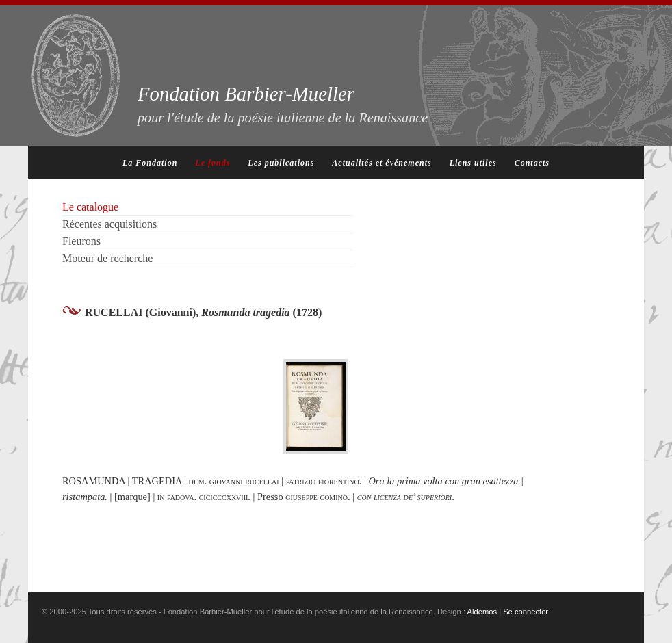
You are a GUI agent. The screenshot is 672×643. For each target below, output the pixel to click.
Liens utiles (473, 163)
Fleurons (81, 241)
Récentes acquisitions (109, 224)
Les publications (281, 163)
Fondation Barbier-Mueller (283, 104)
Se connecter (526, 612)
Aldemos (482, 612)
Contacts (532, 163)
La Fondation (150, 163)
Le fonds (212, 163)
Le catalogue (90, 207)
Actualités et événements (382, 163)
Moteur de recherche (107, 258)
